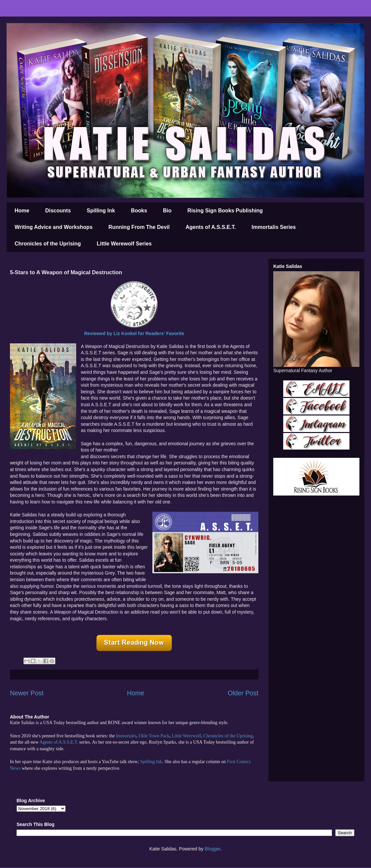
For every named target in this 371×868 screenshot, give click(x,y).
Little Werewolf (186, 736)
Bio (167, 211)
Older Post (243, 693)
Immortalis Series (274, 227)
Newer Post (27, 693)
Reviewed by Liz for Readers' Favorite (134, 333)
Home (22, 211)
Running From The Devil (139, 227)
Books (139, 211)
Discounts (58, 211)
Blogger (212, 849)
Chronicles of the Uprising (48, 244)
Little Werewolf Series (124, 244)
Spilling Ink (101, 211)
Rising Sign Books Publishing (225, 211)
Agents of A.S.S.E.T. (211, 227)
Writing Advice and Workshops (53, 227)
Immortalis (126, 736)
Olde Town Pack (154, 736)
